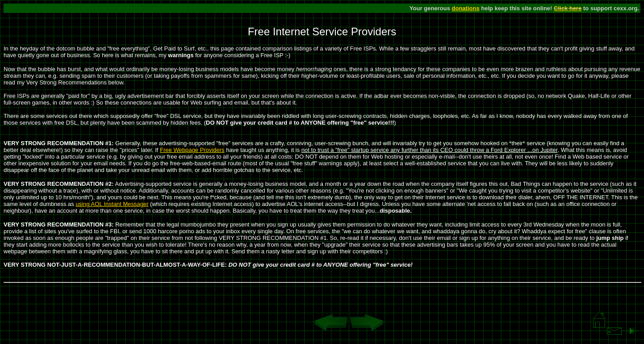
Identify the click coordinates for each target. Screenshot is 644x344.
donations (466, 8)
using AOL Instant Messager (112, 204)
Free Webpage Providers (192, 150)
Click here (568, 8)
